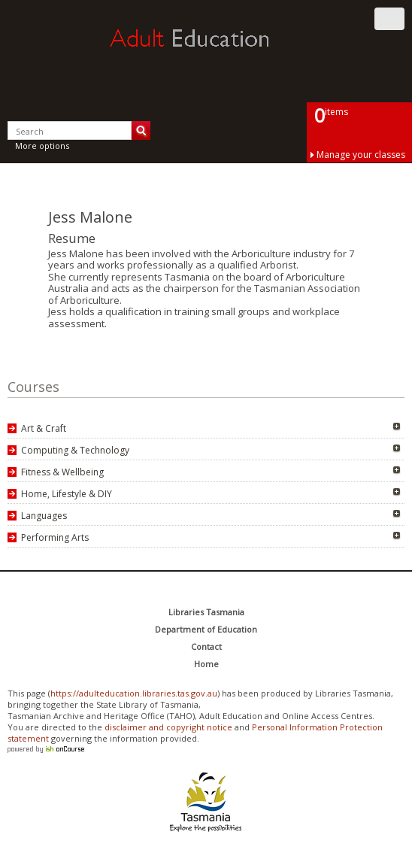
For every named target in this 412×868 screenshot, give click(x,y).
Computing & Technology (75, 450)
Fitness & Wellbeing (62, 472)
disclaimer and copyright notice (168, 727)
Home (206, 664)
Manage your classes (361, 155)
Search (141, 131)
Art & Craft (44, 428)
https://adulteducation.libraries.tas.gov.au (134, 693)
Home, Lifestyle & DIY (67, 494)
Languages (44, 516)
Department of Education (206, 629)
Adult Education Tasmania (206, 52)
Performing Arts (55, 537)
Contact (206, 646)
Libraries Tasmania (206, 612)
